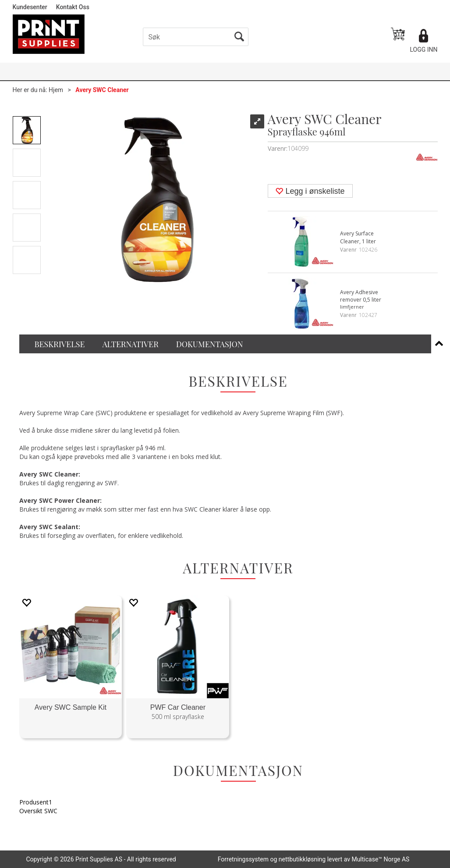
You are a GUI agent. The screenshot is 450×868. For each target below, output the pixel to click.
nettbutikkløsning (302, 859)
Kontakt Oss (73, 7)
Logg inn (423, 50)
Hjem (56, 90)
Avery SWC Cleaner (102, 90)
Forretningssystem (243, 859)
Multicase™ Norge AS (380, 859)
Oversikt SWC (38, 811)
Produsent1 (36, 802)
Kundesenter (30, 7)
